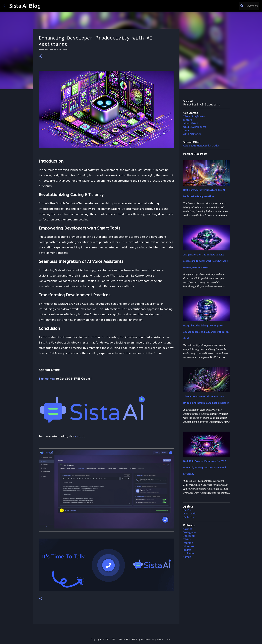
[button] (41, 56)
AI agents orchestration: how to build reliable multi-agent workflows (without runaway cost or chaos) (205, 261)
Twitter (188, 529)
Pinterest (189, 546)
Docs (186, 130)
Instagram (189, 532)
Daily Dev (189, 517)
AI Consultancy (192, 134)
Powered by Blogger (131, 632)
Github (187, 557)
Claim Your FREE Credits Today (201, 146)
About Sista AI (191, 123)
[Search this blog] (242, 6)
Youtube (188, 543)
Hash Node (190, 514)
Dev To (187, 510)
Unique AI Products (195, 127)
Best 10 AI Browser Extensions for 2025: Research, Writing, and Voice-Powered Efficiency (205, 468)
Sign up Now (47, 379)
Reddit (187, 550)
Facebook (189, 536)
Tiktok (187, 539)
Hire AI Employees (194, 116)
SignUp (188, 120)
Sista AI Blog (25, 6)
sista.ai (80, 436)
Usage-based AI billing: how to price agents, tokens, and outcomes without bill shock (206, 332)
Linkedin (189, 553)
